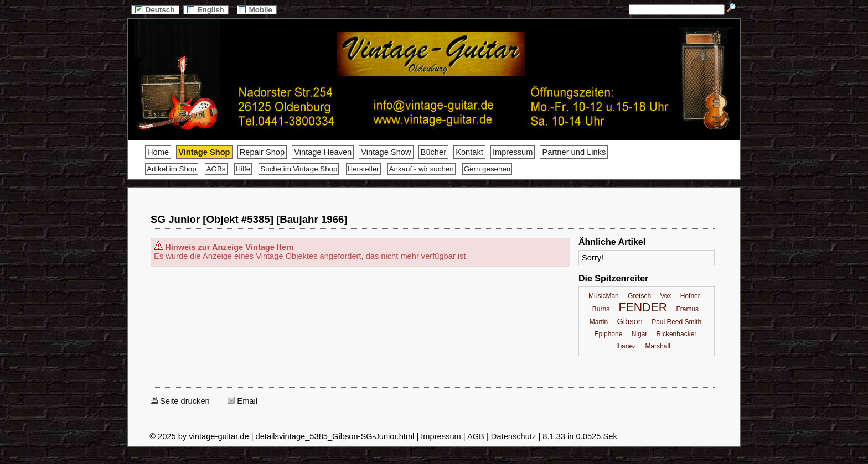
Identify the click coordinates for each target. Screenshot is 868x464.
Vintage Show (386, 152)
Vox (665, 296)
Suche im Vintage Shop (299, 169)
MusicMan (604, 296)
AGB (476, 436)
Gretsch (639, 296)
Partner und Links (574, 152)
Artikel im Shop (172, 169)
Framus (687, 309)
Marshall (657, 346)
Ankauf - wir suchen (422, 169)
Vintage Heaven (323, 152)
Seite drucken (180, 401)
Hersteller (363, 169)
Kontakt (469, 152)
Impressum (513, 152)
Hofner (690, 296)
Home (158, 152)
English (206, 10)
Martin (599, 322)
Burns (601, 309)
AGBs (216, 169)
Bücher (433, 152)
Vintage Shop (204, 152)
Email (242, 401)
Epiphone (609, 334)
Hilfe (243, 169)
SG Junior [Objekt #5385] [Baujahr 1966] (249, 219)
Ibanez (626, 346)
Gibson (629, 321)
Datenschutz (513, 436)
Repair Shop (262, 152)
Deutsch (155, 10)
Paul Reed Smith (676, 322)
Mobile (257, 10)
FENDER (643, 307)
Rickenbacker (677, 334)
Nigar (640, 334)
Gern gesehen (487, 169)
